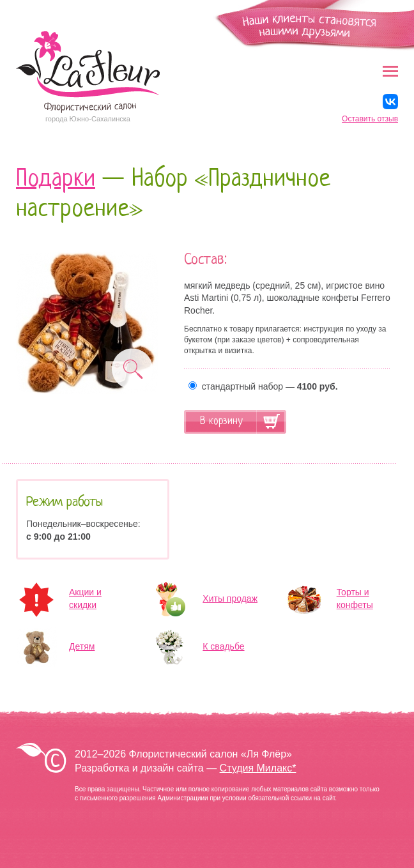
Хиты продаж (230, 598)
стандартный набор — (263, 386)
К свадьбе (223, 646)
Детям (82, 646)
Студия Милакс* (258, 768)
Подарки (56, 180)
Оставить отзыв (370, 119)
